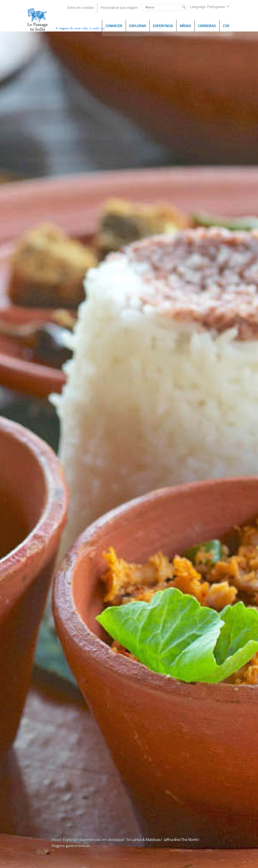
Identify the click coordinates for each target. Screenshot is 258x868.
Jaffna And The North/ (181, 839)
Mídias (185, 25)
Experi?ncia (163, 25)
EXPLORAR (138, 25)
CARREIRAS (207, 25)
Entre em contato (81, 8)
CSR (226, 25)
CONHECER (114, 25)
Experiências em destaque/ (102, 839)
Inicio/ (57, 839)
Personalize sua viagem (119, 8)
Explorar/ (71, 839)
